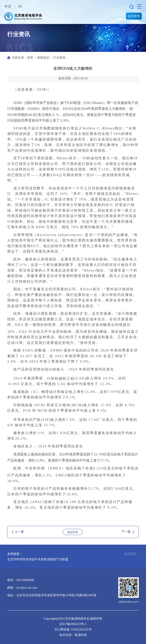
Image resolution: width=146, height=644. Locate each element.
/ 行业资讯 (57, 58)
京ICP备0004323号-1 (73, 624)
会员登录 (134, 16)
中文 (8, 6)
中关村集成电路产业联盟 (52, 559)
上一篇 (18, 532)
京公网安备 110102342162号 (73, 630)
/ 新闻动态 (41, 58)
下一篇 (128, 532)
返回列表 (73, 532)
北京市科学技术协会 (21, 559)
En (20, 6)
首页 (30, 58)
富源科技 (81, 635)
